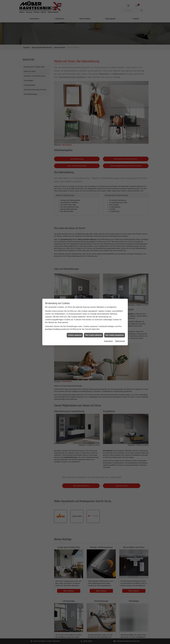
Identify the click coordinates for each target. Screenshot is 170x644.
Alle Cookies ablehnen (93, 335)
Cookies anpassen (75, 335)
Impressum (108, 341)
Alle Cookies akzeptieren (115, 335)
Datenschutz (120, 341)
